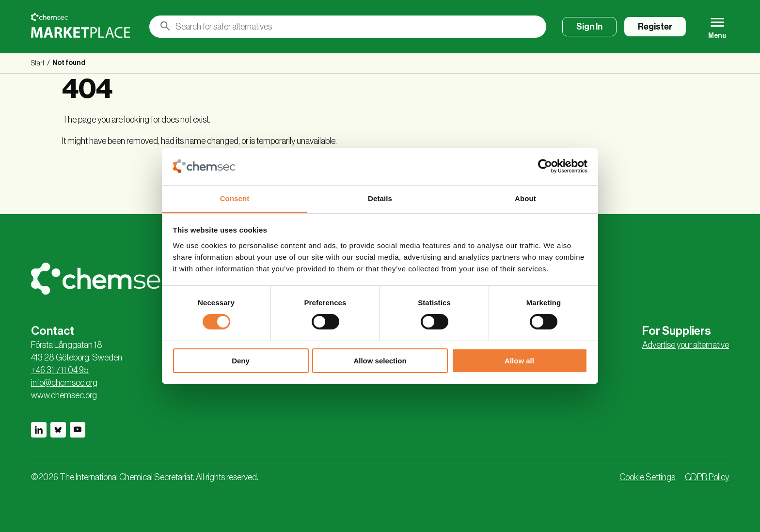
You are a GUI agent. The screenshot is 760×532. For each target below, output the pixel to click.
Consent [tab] (235, 198)
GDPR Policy (707, 477)
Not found (69, 63)
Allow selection (380, 361)
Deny (241, 361)
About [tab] (525, 198)
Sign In (589, 27)
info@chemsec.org (64, 383)
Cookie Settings (647, 477)
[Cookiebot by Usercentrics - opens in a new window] (545, 166)
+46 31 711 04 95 (60, 370)
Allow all (519, 361)
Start (38, 63)
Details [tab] (380, 198)
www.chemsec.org (64, 395)
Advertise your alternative (686, 345)
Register (655, 27)
